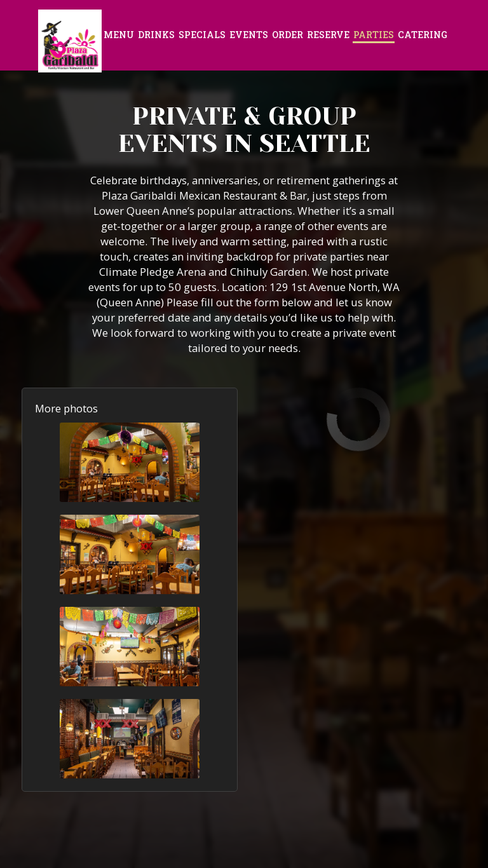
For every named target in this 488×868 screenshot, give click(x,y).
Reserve (328, 35)
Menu (119, 35)
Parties (374, 35)
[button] (130, 462)
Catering (423, 35)
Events (249, 35)
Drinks (156, 35)
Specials (202, 35)
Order (288, 35)
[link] (70, 41)
